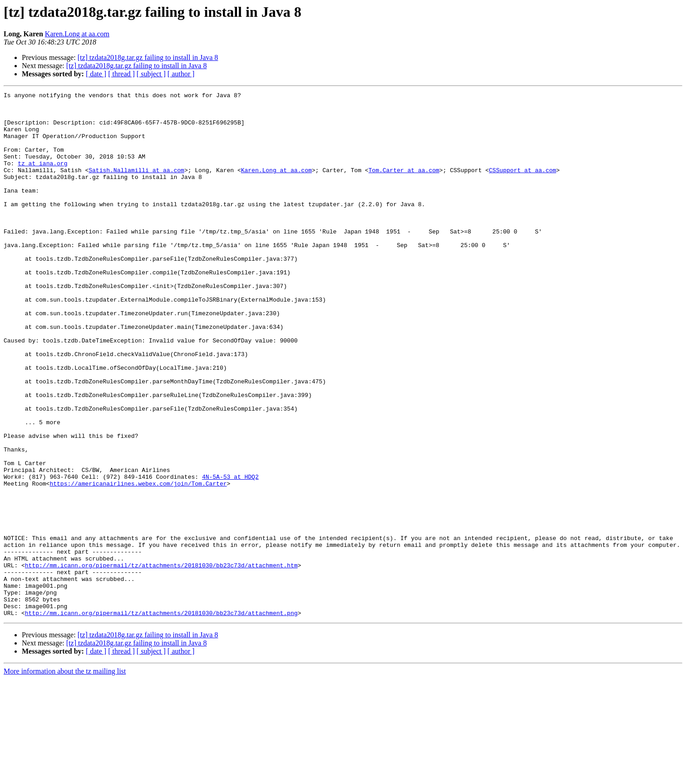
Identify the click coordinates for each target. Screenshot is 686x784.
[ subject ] (151, 74)
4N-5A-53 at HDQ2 (230, 554)
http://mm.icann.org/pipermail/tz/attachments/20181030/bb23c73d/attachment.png (161, 718)
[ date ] (96, 74)
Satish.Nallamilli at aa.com (136, 186)
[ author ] (181, 74)
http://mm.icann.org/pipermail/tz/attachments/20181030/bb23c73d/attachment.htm (161, 660)
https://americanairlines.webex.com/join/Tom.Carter (138, 562)
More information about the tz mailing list (65, 776)
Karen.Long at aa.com (77, 34)
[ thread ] (121, 74)
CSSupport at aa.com (523, 186)
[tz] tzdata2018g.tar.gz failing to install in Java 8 (148, 57)
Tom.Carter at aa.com (404, 186)
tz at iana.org (42, 178)
